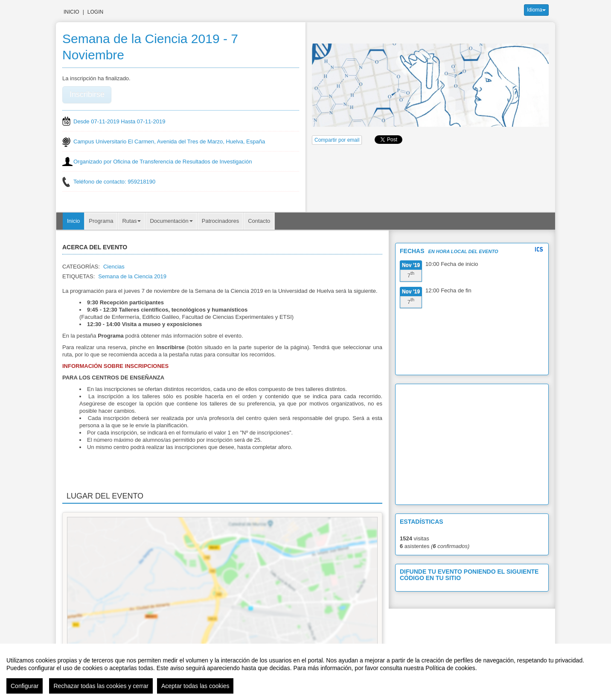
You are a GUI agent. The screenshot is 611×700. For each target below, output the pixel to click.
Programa (101, 221)
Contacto (259, 221)
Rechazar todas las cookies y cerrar (101, 686)
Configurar (25, 686)
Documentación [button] (171, 221)
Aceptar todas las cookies (195, 686)
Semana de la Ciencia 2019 (132, 276)
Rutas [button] (131, 221)
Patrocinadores (220, 221)
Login (95, 12)
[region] (305, 672)
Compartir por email (337, 140)
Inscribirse (87, 94)
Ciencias (114, 267)
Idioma (536, 10)
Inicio (71, 12)
